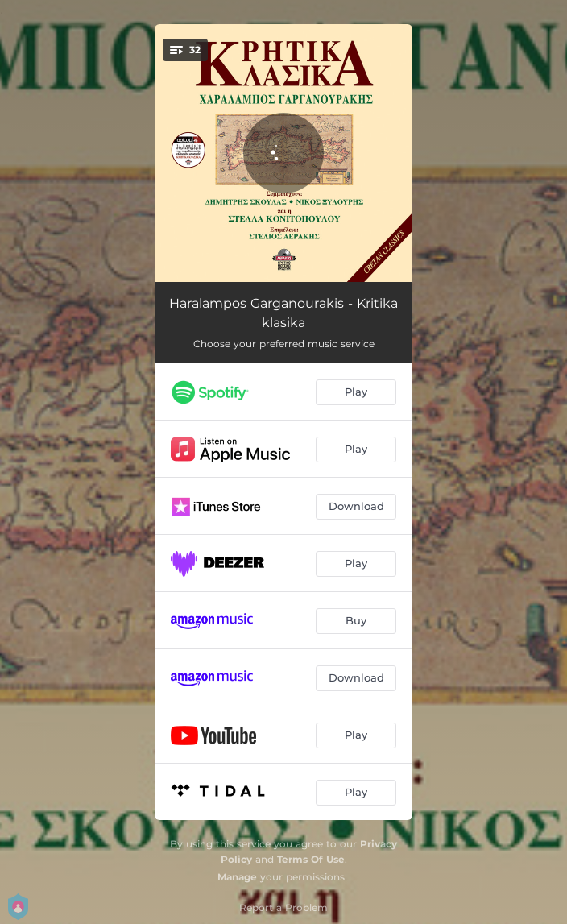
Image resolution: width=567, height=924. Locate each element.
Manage (237, 877)
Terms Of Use (311, 859)
